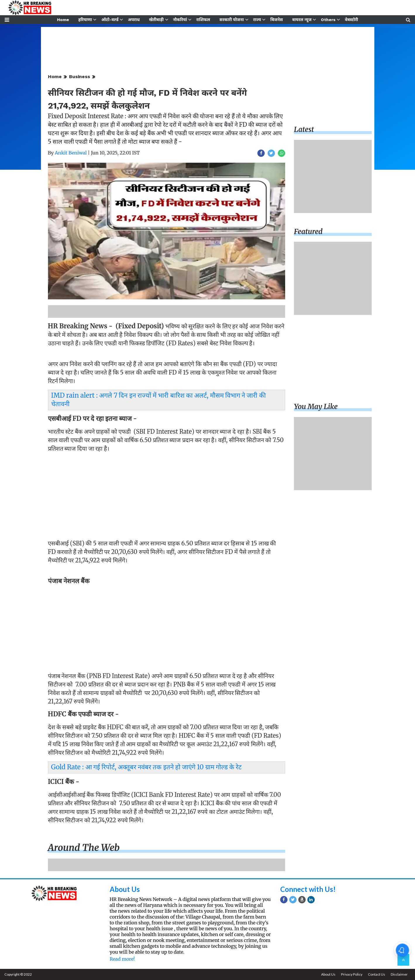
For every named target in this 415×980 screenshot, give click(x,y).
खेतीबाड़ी (156, 20)
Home (63, 20)
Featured (308, 232)
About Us (125, 889)
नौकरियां (180, 20)
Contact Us (377, 974)
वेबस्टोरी (351, 20)
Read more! (122, 959)
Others (328, 20)
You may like (316, 407)
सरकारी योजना (231, 20)
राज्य (257, 20)
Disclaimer (399, 974)
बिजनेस (277, 20)
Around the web (84, 848)
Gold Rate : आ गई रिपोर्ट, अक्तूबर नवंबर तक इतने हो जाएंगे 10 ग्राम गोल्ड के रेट (147, 767)
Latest (304, 129)
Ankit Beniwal (71, 153)
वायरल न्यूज (302, 20)
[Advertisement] (167, 497)
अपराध (134, 20)
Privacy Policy (352, 974)
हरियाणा (85, 20)
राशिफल (203, 20)
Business (80, 77)
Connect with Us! (308, 889)
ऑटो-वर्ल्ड (110, 20)
